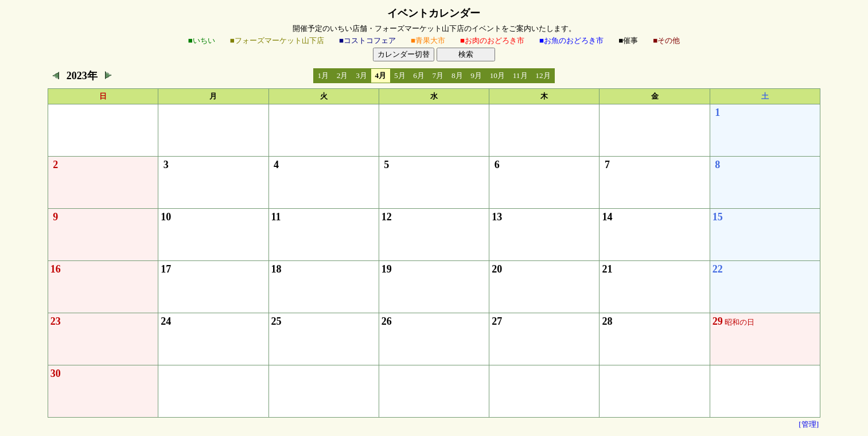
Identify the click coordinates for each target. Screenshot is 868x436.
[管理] (809, 424)
